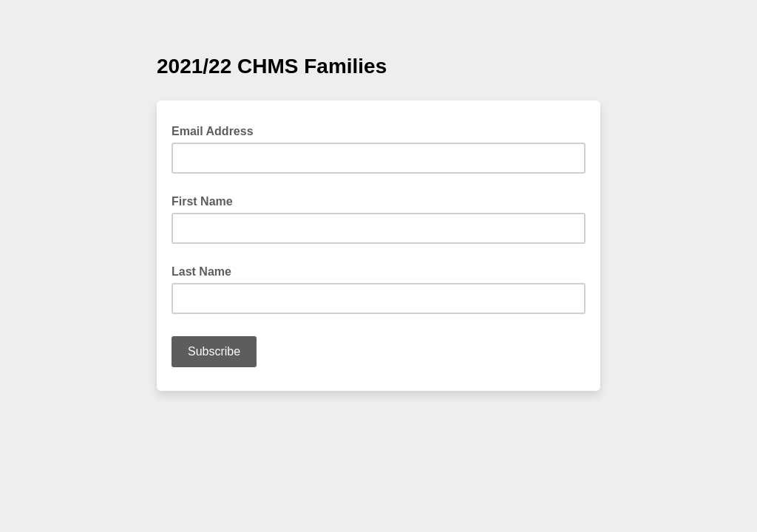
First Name (202, 201)
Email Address (217, 130)
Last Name (201, 272)
